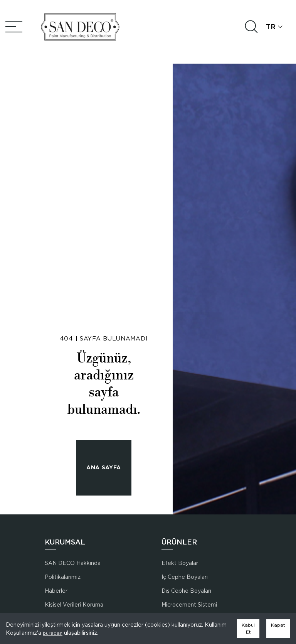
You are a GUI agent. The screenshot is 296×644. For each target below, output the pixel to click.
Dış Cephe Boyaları (186, 591)
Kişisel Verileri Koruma (74, 604)
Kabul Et (248, 628)
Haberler (56, 591)
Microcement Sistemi (189, 604)
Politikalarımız (63, 577)
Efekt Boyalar (180, 563)
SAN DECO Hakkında (73, 563)
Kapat (278, 625)
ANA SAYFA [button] (104, 467)
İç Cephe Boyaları (185, 577)
